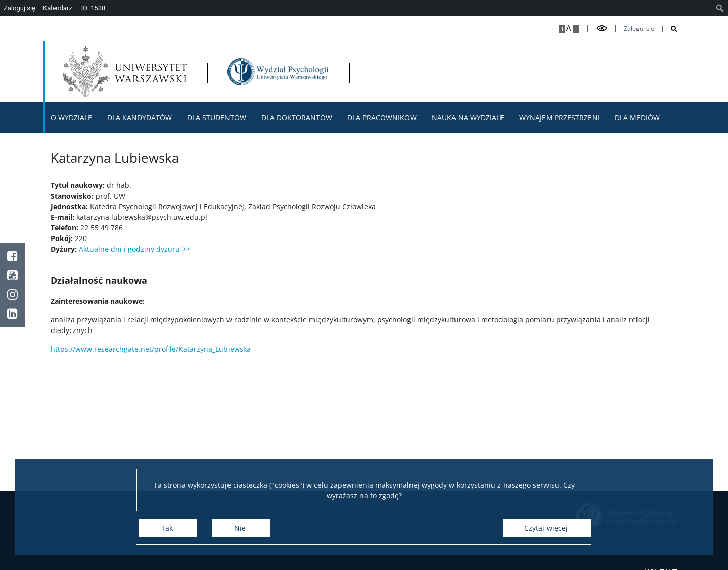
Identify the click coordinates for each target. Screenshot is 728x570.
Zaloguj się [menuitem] (19, 8)
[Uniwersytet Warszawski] (125, 72)
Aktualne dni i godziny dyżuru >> (134, 249)
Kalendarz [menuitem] (58, 8)
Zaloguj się (639, 29)
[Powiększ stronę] (562, 29)
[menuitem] (720, 8)
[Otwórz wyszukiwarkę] (670, 29)
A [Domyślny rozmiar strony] (568, 28)
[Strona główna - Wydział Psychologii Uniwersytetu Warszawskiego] (278, 72)
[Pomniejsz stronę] (576, 29)
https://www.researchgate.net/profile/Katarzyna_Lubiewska (151, 349)
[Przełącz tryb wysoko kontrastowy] (602, 29)
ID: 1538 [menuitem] (94, 8)
